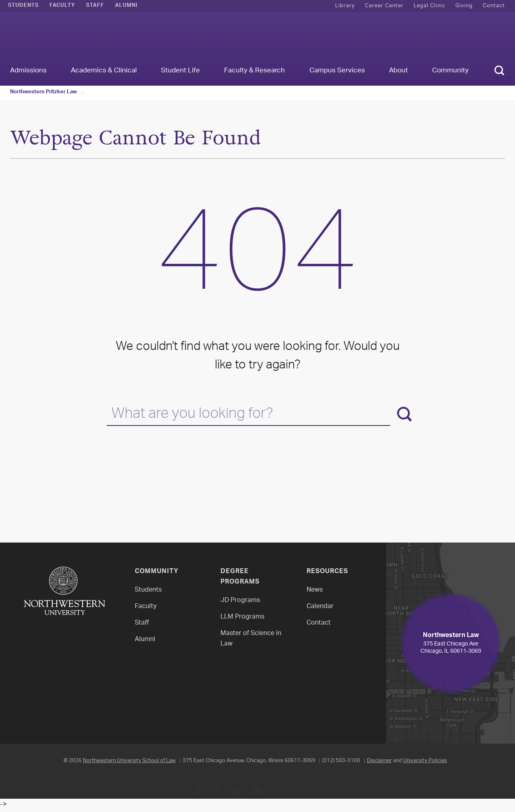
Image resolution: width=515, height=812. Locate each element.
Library (345, 6)
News (315, 590)
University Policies (425, 761)
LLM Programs (242, 617)
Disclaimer (379, 761)
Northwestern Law (257, 39)
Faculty (62, 6)
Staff (95, 6)
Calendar (320, 607)
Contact (494, 6)
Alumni (126, 6)
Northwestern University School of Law (129, 761)
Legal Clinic (430, 6)
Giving (464, 6)
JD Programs (240, 601)
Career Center (384, 6)
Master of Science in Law (251, 639)
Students (23, 6)
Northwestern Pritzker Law (43, 93)
